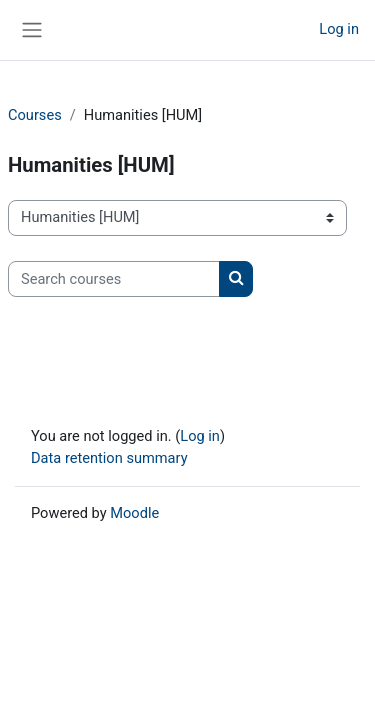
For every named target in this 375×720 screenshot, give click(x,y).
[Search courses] (114, 279)
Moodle (134, 513)
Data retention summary (109, 458)
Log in (339, 29)
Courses (35, 115)
